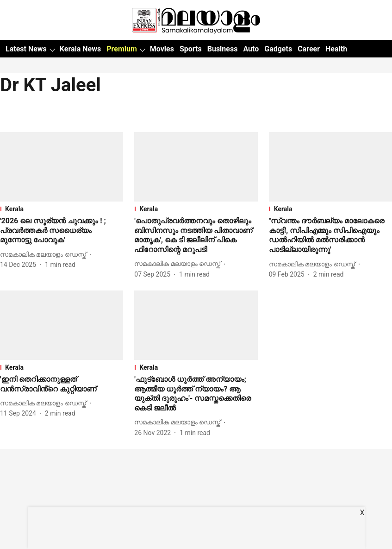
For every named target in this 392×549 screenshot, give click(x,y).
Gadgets (278, 49)
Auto (251, 49)
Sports (191, 49)
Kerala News (80, 49)
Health (336, 49)
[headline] (62, 231)
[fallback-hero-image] (62, 167)
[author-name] (45, 255)
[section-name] (62, 209)
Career (309, 49)
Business (223, 49)
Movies (162, 49)
